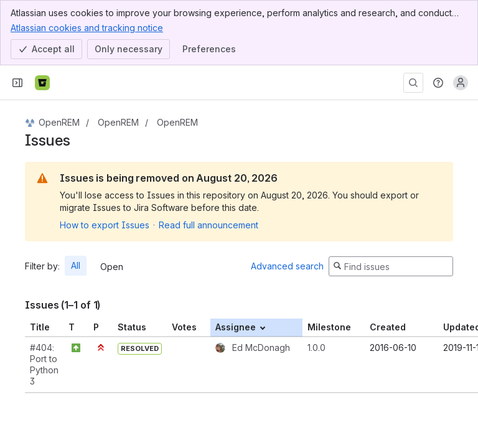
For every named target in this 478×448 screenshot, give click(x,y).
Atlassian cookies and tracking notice (87, 27)
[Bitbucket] (42, 83)
